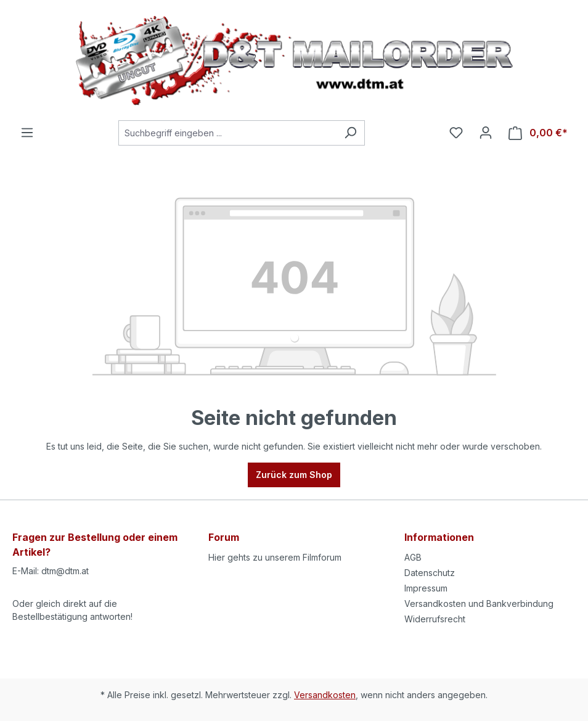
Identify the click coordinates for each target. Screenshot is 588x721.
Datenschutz (430, 573)
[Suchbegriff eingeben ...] (227, 133)
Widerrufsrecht (435, 619)
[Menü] (27, 133)
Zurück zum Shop (294, 475)
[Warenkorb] (538, 133)
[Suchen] (350, 133)
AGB (413, 557)
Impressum (426, 588)
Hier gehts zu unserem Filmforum (275, 557)
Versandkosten (325, 695)
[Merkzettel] (456, 133)
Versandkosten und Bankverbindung (479, 604)
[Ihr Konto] (486, 133)
